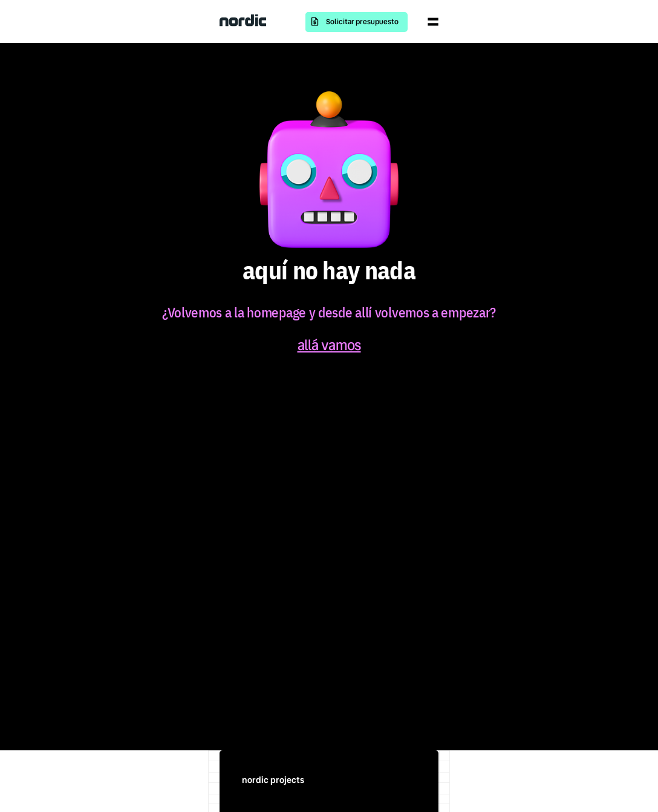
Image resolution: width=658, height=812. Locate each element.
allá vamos (329, 345)
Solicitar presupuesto (362, 22)
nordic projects (273, 780)
